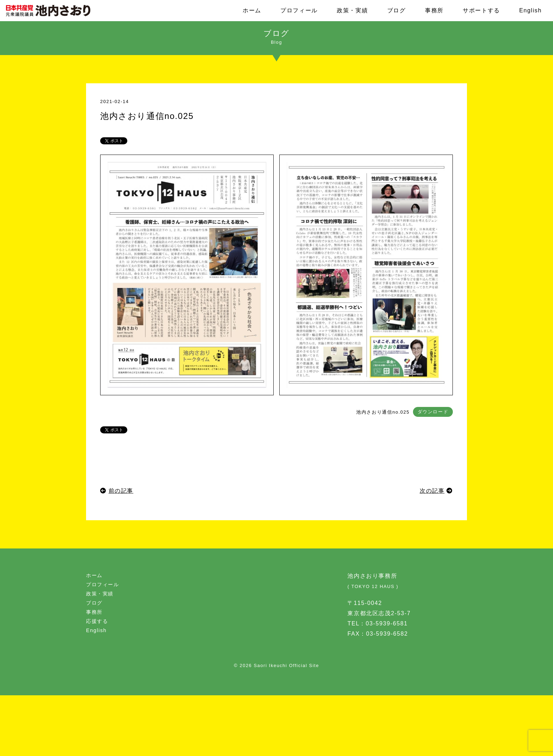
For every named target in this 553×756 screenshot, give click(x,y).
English (530, 10)
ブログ (397, 10)
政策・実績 (352, 10)
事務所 (434, 10)
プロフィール (299, 10)
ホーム (252, 10)
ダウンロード (433, 412)
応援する (97, 621)
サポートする (481, 10)
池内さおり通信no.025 (383, 412)
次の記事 (432, 491)
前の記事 (121, 491)
